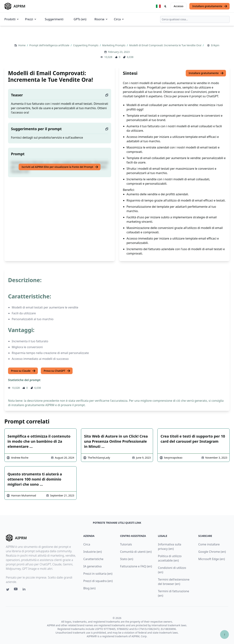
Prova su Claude (23, 371)
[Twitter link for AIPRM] (8, 590)
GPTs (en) (80, 19)
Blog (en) (89, 588)
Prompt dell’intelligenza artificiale (50, 45)
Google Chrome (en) (212, 552)
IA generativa (93, 566)
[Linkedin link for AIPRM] (25, 590)
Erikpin (215, 45)
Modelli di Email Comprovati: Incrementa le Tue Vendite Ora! (166, 45)
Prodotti (12, 19)
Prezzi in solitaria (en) (98, 574)
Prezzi (31, 19)
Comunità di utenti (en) (136, 552)
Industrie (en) (93, 552)
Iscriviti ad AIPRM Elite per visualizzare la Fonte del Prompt (60, 167)
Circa (119, 19)
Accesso (179, 6)
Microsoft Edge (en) (212, 559)
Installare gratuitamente (210, 6)
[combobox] (195, 19)
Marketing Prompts (114, 45)
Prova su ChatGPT (57, 371)
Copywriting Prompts (86, 45)
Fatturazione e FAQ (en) (136, 566)
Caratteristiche (93, 559)
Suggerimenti (54, 19)
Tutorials (126, 544)
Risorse (101, 19)
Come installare (209, 544)
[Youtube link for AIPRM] (16, 590)
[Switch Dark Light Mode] (166, 6)
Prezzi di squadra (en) (98, 581)
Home (22, 45)
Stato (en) (127, 559)
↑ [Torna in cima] (224, 634)
